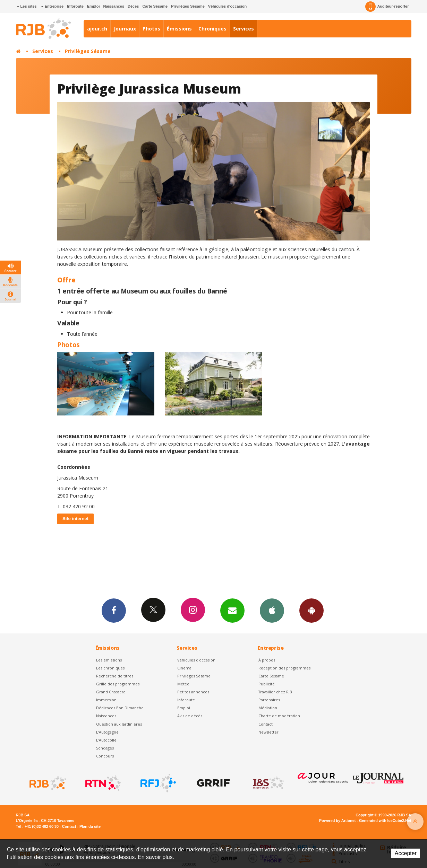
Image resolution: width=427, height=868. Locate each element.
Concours (105, 756)
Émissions (179, 29)
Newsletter (268, 732)
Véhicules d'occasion (227, 6)
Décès (133, 6)
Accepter (406, 853)
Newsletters (232, 610)
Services (244, 29)
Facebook (114, 610)
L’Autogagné (107, 732)
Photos (151, 29)
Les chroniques (110, 668)
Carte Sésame (155, 6)
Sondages (105, 748)
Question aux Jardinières (119, 724)
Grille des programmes (118, 684)
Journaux (125, 29)
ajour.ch (97, 29)
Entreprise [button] (52, 6)
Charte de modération (279, 716)
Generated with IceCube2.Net (385, 821)
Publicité (267, 684)
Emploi (93, 6)
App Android (311, 610)
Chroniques (212, 29)
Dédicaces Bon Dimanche (120, 708)
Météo (183, 684)
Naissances (114, 6)
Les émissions (109, 660)
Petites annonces (193, 692)
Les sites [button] (27, 6)
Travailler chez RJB (275, 692)
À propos (267, 660)
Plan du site (90, 826)
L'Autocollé (106, 740)
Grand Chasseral (111, 692)
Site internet (75, 519)
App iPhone (272, 610)
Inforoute (75, 6)
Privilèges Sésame (188, 6)
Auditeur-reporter (387, 7)
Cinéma (184, 668)
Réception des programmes (284, 668)
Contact (266, 724)
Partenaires (269, 700)
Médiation (268, 708)
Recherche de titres (115, 676)
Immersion (106, 700)
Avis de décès (190, 716)
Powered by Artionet (337, 821)
